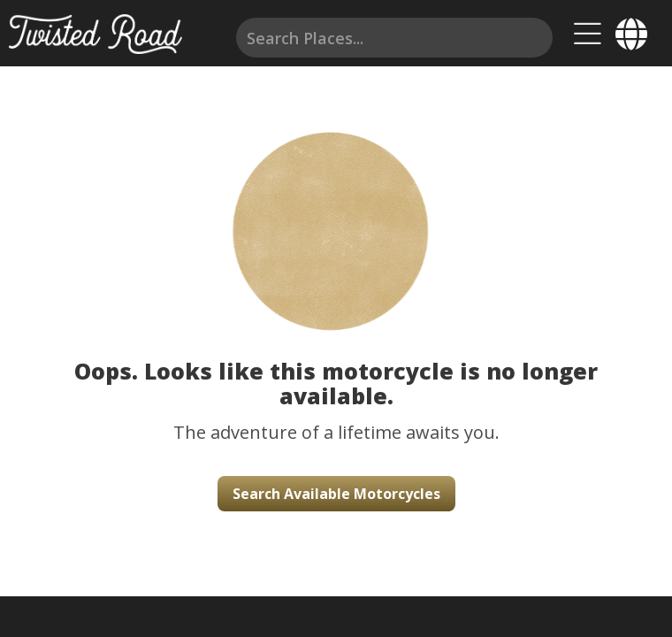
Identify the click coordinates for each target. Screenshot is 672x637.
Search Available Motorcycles (336, 494)
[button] (336, 212)
